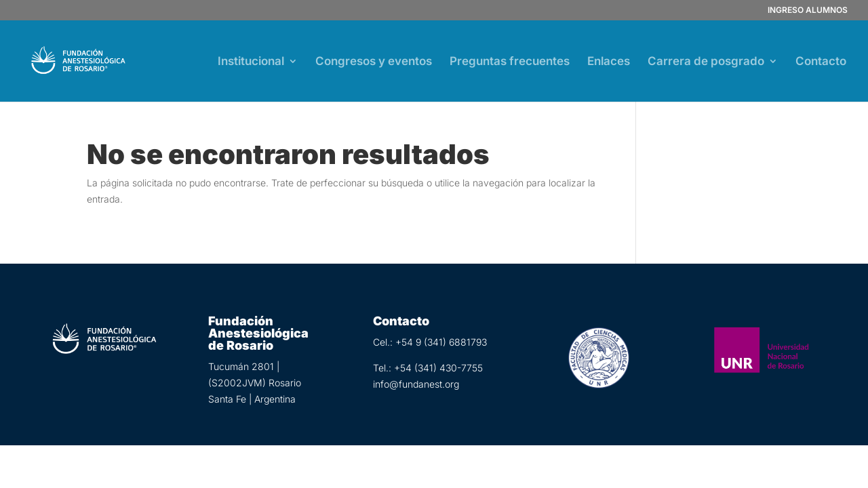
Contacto (821, 62)
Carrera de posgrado (706, 62)
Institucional (251, 62)
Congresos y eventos (374, 62)
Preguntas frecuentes (510, 62)
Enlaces (609, 62)
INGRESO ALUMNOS (808, 11)
